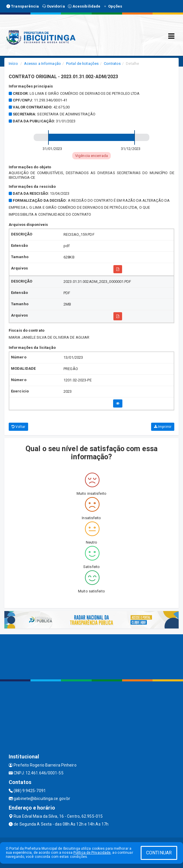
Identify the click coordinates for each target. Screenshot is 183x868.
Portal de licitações (82, 64)
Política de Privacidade (92, 853)
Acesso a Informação (42, 64)
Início (13, 64)
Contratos (112, 64)
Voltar (18, 427)
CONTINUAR (159, 853)
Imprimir (163, 427)
